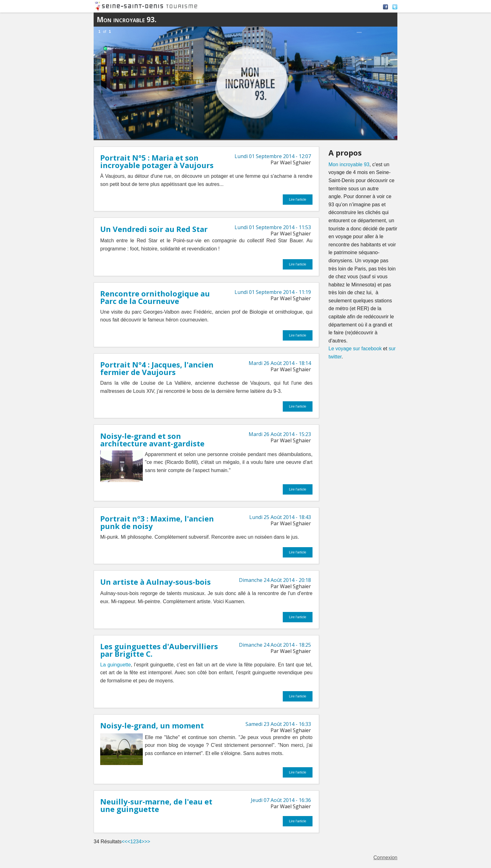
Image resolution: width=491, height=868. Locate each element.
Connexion (386, 858)
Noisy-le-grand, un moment (152, 725)
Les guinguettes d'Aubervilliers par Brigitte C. (159, 650)
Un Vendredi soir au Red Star (154, 229)
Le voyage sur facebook (355, 349)
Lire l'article (298, 199)
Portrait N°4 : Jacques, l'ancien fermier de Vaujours (157, 368)
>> (147, 842)
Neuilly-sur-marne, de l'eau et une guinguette (156, 805)
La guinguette (116, 665)
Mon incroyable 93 (349, 164)
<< (124, 842)
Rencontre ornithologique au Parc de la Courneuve (155, 297)
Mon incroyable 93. (127, 20)
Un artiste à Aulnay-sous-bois (155, 582)
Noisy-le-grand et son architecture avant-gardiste (152, 440)
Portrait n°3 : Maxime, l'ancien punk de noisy (157, 522)
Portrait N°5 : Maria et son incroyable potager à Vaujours (157, 161)
